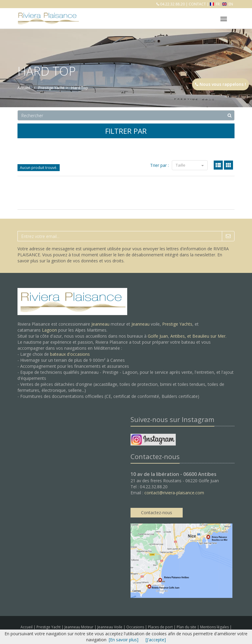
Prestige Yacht (49, 627)
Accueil (27, 627)
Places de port (161, 627)
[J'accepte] (156, 640)
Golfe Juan (158, 336)
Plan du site (187, 627)
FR (215, 4)
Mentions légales (215, 627)
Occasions (136, 627)
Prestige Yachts (177, 324)
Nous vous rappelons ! (220, 84)
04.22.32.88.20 (172, 4)
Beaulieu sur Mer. (209, 336)
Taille (190, 165)
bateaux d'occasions (70, 354)
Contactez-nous (157, 513)
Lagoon (49, 330)
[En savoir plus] (124, 640)
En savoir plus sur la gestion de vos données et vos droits (120, 258)
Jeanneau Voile (110, 627)
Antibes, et (181, 336)
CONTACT (197, 4)
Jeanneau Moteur (79, 627)
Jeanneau (100, 324)
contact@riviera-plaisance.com (174, 493)
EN (228, 4)
